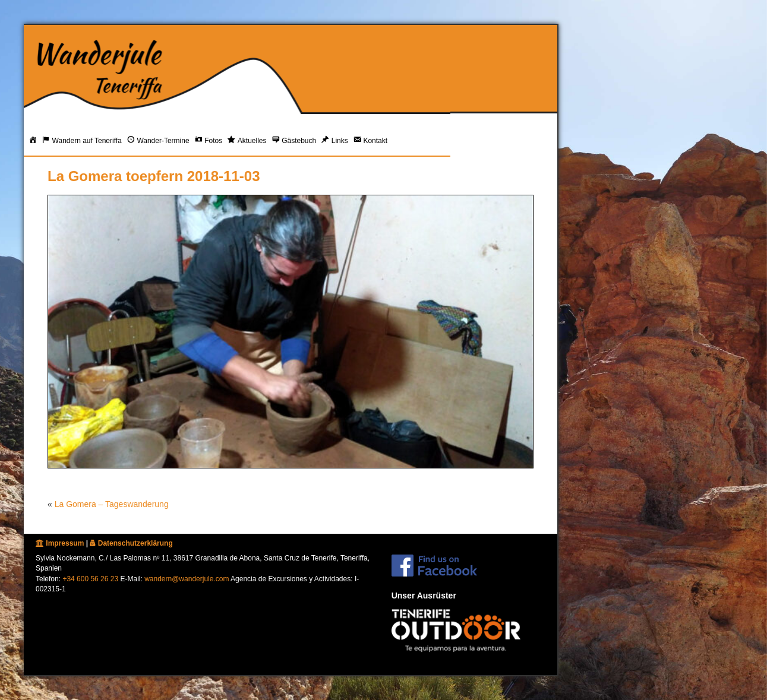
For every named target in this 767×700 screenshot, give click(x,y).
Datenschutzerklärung (131, 543)
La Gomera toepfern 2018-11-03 (154, 176)
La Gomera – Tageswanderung (112, 504)
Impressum (60, 543)
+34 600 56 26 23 (90, 579)
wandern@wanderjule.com (187, 579)
